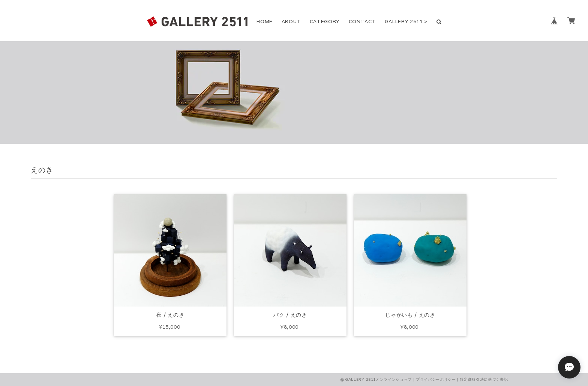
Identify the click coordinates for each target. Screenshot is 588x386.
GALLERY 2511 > (406, 22)
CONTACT (362, 22)
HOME (265, 22)
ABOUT (291, 22)
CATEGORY (325, 22)
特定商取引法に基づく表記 (484, 379)
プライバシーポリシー (436, 379)
